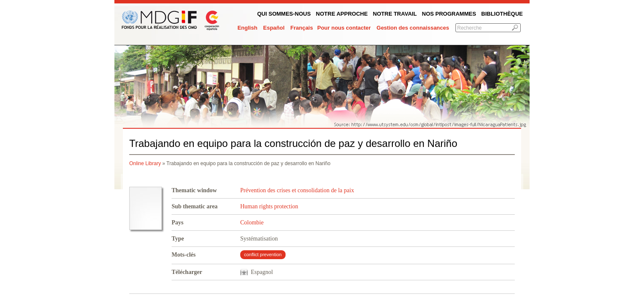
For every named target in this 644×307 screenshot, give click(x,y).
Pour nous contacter (344, 28)
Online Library (145, 163)
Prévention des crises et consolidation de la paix (297, 190)
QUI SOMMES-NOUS (284, 14)
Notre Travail (395, 14)
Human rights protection (269, 206)
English (247, 28)
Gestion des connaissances (413, 28)
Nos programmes (449, 14)
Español (274, 28)
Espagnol (262, 272)
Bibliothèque (502, 14)
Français (301, 28)
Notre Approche (342, 14)
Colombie (252, 223)
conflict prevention (263, 254)
